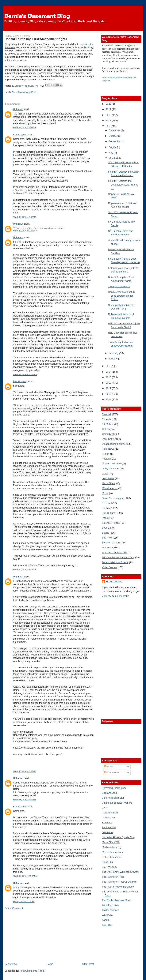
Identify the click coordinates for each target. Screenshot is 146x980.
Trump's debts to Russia (115, 562)
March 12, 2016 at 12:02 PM (25, 231)
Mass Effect (108, 483)
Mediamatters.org (111, 847)
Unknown (18, 109)
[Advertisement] (33, 936)
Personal (107, 503)
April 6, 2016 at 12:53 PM (24, 901)
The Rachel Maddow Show (117, 900)
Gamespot (108, 832)
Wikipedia (107, 915)
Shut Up (106, 528)
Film (104, 454)
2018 (109, 115)
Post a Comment (14, 908)
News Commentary (21, 92)
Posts (109, 766)
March (113, 158)
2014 (109, 372)
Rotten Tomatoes (111, 857)
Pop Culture (108, 513)
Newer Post (11, 964)
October (113, 136)
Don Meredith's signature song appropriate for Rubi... (122, 296)
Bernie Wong (20, 135)
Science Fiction (110, 523)
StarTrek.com (109, 867)
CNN (105, 808)
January (113, 359)
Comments (112, 772)
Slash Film (108, 862)
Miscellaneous (110, 488)
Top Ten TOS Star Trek (114, 552)
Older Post (88, 964)
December (115, 130)
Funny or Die (109, 827)
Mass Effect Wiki (111, 842)
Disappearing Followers (115, 444)
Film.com (107, 822)
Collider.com (109, 818)
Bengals (106, 419)
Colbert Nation (110, 813)
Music (105, 493)
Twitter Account (110, 910)
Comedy (106, 434)
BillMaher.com (110, 793)
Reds (105, 518)
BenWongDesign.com (114, 788)
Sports (106, 533)
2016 (109, 126)
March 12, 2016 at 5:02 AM (25, 217)
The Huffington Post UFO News (119, 882)
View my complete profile (116, 596)
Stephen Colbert (111, 543)
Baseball (107, 414)
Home (50, 964)
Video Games (109, 567)
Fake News (108, 449)
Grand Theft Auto (111, 464)
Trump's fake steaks (119, 286)
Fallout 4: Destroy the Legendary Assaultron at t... (123, 185)
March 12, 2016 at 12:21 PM (25, 375)
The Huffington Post (113, 877)
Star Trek (107, 538)
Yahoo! (106, 920)
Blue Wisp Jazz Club (113, 798)
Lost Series (108, 478)
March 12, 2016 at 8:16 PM (25, 570)
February (114, 353)
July (111, 153)
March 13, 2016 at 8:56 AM (25, 771)
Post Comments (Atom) (32, 971)
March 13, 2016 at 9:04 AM (25, 800)
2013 (109, 377)
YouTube (107, 925)
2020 (109, 104)
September (115, 141)
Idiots (105, 473)
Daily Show (108, 439)
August (113, 147)
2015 (109, 366)
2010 (109, 394)
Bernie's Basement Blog (37, 16)
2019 (109, 109)
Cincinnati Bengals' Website (117, 803)
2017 (109, 120)
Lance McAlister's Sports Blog (118, 837)
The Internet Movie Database (118, 887)
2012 (109, 383)
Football (106, 459)
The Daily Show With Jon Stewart (120, 872)
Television (107, 548)
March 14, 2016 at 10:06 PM (25, 876)
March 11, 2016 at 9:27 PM (25, 128)
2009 (109, 399)
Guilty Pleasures (111, 469)
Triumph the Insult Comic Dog (118, 557)
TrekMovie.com (110, 905)
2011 (109, 388)
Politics (35, 92)
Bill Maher (107, 424)
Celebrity (107, 429)
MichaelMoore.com (112, 852)
